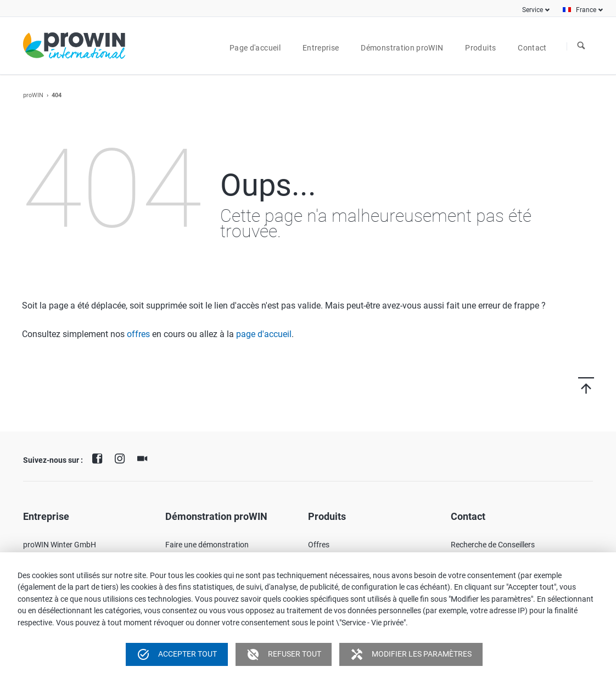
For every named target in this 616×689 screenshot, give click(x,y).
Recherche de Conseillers (493, 545)
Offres (319, 545)
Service (533, 10)
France (586, 10)
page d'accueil (264, 334)
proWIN (33, 95)
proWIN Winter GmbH (60, 545)
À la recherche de (581, 46)
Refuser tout (284, 654)
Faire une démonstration (207, 545)
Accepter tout (177, 654)
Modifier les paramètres (411, 654)
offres (138, 334)
